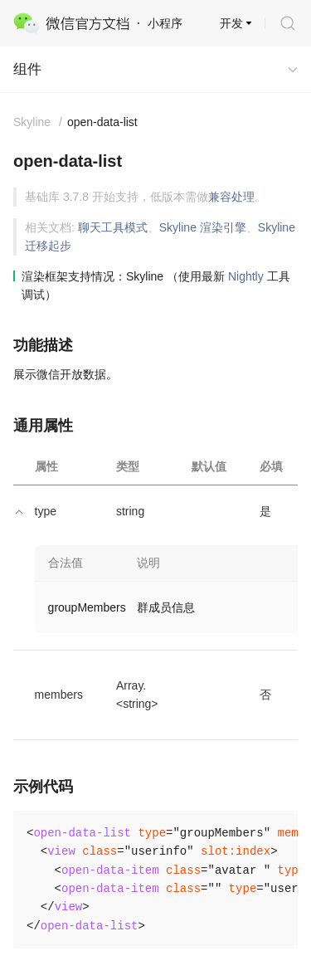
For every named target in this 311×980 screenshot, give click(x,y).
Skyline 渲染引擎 (203, 227)
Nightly (246, 276)
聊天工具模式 (113, 227)
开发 (231, 23)
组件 (27, 69)
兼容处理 (231, 197)
